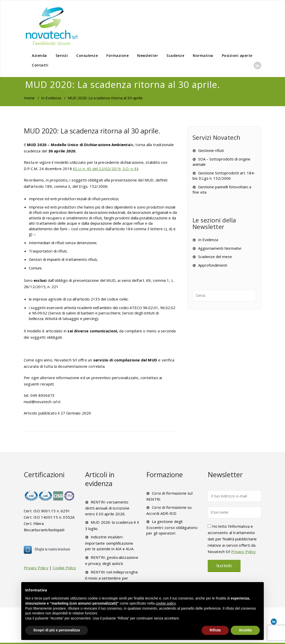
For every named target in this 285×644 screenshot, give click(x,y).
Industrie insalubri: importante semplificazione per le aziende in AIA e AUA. (110, 543)
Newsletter (148, 55)
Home (29, 98)
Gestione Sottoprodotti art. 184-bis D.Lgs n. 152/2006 (224, 176)
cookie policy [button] (166, 603)
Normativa (203, 55)
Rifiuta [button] (215, 630)
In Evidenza (51, 98)
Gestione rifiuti (211, 150)
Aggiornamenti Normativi (220, 248)
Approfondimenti (213, 265)
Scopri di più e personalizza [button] (57, 630)
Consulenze (87, 55)
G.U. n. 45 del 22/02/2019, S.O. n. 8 (105, 169)
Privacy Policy (36, 568)
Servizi (62, 55)
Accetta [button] (245, 630)
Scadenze (175, 55)
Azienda (39, 55)
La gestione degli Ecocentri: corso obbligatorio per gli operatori (172, 527)
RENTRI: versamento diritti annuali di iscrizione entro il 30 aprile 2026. (107, 508)
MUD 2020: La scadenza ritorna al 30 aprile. (92, 131)
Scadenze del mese (215, 257)
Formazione (117, 55)
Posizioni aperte (237, 55)
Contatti (40, 65)
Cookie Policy (64, 568)
